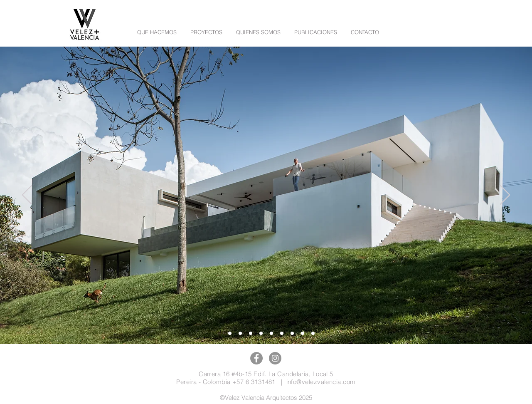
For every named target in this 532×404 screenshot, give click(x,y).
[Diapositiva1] (313, 333)
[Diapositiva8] (251, 333)
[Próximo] (505, 196)
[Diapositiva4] (303, 333)
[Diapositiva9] (240, 333)
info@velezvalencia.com (321, 382)
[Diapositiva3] (292, 333)
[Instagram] (275, 358)
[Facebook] (256, 358)
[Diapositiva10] (230, 333)
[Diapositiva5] (261, 333)
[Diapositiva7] (271, 333)
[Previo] (27, 196)
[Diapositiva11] (219, 333)
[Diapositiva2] (282, 333)
